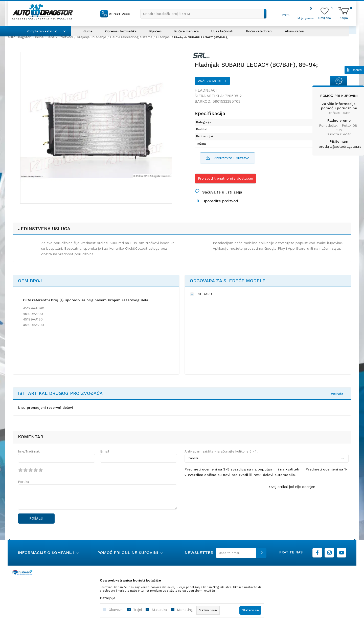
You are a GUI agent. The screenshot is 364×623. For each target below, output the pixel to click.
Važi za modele (212, 81)
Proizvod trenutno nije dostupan (225, 178)
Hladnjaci (163, 37)
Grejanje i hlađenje (92, 37)
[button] (203, 14)
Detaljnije (108, 598)
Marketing (185, 610)
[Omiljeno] (325, 18)
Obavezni (116, 610)
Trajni (138, 610)
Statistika (159, 610)
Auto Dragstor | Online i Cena (31, 37)
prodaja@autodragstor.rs (340, 146)
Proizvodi (66, 37)
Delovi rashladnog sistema (131, 37)
